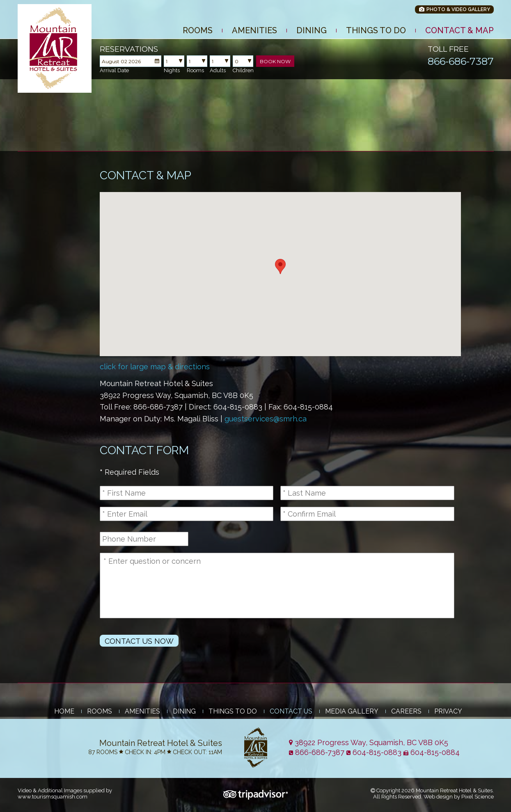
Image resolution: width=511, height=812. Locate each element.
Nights (172, 70)
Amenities (254, 30)
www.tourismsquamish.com (53, 797)
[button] (280, 266)
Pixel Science (478, 797)
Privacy (448, 711)
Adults (218, 70)
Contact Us (291, 711)
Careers (406, 711)
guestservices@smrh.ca (266, 419)
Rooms (198, 30)
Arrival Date (114, 70)
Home (64, 711)
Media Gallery (352, 711)
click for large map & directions (155, 367)
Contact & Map (459, 30)
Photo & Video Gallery (454, 9)
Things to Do (376, 30)
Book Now (275, 61)
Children (243, 70)
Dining (312, 30)
